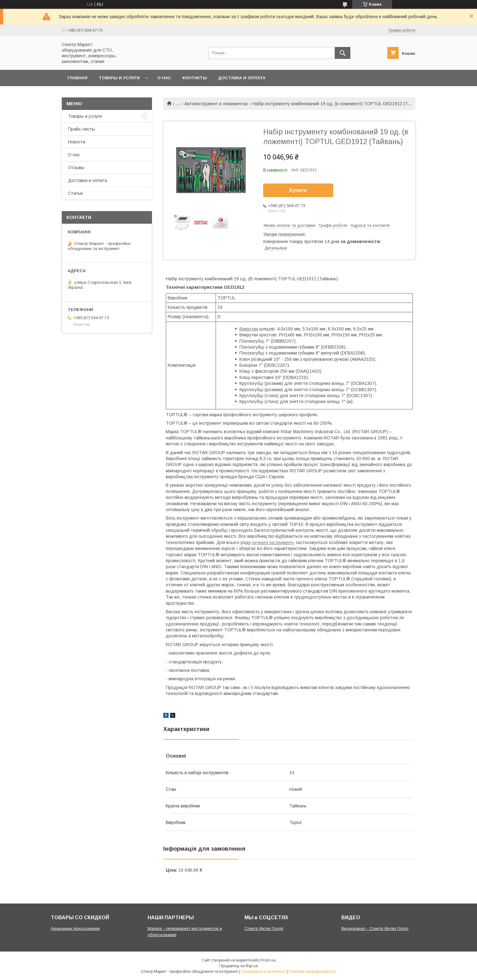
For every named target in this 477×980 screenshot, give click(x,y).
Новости (77, 142)
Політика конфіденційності (312, 972)
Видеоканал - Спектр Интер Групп (375, 928)
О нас (164, 78)
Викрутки (249, 329)
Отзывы (76, 168)
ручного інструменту (273, 542)
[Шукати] (343, 53)
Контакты (195, 78)
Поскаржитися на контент (263, 972)
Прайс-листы (81, 129)
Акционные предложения (75, 928)
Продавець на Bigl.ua (238, 966)
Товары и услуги (119, 78)
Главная (77, 78)
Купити (298, 190)
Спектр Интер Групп (264, 928)
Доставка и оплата (242, 78)
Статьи (75, 193)
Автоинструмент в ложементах (216, 104)
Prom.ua (268, 960)
